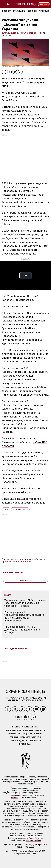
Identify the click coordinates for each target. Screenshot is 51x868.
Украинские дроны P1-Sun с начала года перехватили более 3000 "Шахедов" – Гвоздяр (25, 603)
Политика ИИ (14, 734)
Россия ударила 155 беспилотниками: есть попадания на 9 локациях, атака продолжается (24, 616)
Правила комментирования (16, 562)
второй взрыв (24, 492)
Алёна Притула (36, 838)
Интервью (44, 11)
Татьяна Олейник (29, 33)
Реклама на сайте (21, 727)
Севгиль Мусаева (34, 836)
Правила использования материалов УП (25, 730)
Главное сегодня (13, 573)
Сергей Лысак (10, 100)
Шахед (6, 509)
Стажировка (35, 741)
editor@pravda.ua (33, 840)
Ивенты (35, 727)
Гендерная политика (32, 734)
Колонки (32, 11)
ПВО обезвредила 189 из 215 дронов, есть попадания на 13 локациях (22, 630)
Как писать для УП (18, 741)
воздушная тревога (20, 509)
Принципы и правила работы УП (25, 737)
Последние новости (16, 649)
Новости (7, 11)
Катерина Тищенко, (11, 33)
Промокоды (25, 744)
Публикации (19, 11)
